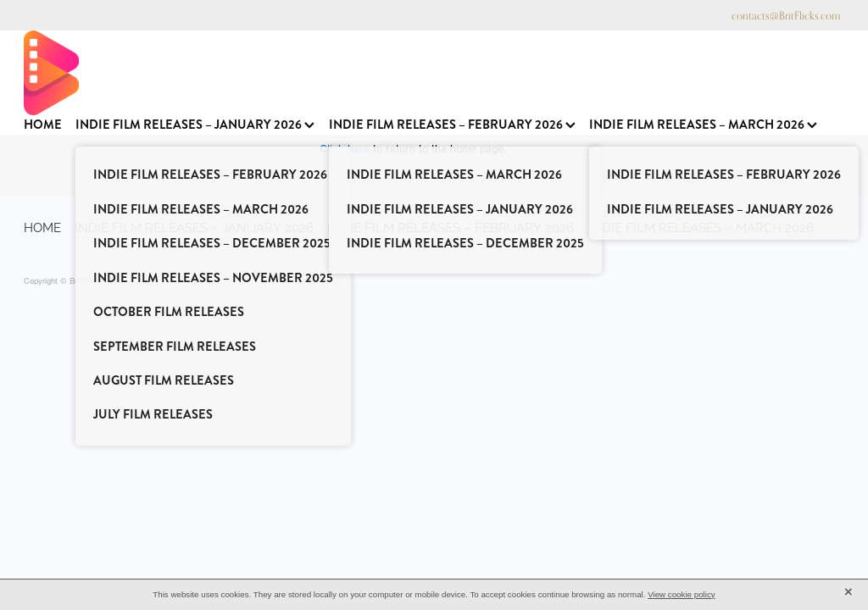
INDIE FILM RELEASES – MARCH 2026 (703, 125)
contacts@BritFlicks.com (786, 15)
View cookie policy (682, 594)
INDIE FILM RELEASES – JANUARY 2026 (195, 125)
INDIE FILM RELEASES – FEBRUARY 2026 (452, 125)
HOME (43, 125)
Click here (345, 149)
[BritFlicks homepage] (426, 73)
